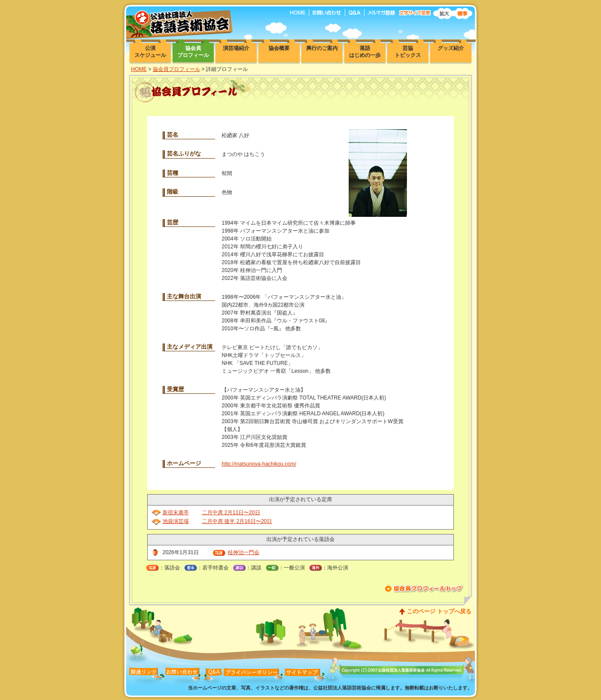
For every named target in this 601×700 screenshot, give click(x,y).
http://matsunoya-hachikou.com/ (259, 464)
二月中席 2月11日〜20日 (231, 513)
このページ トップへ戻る (439, 611)
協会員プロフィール (177, 69)
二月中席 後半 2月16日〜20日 (237, 521)
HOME (139, 69)
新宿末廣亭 (176, 513)
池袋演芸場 (176, 521)
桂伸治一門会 (244, 552)
